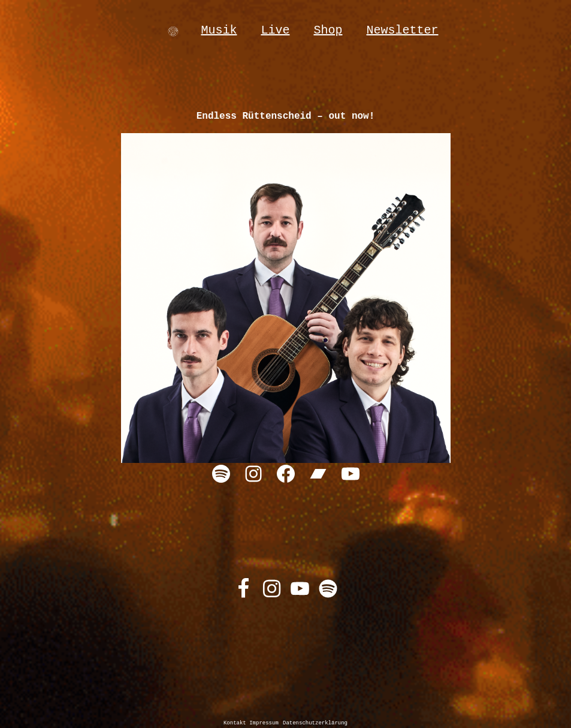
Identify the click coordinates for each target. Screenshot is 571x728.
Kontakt (236, 723)
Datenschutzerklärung (315, 723)
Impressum (264, 723)
